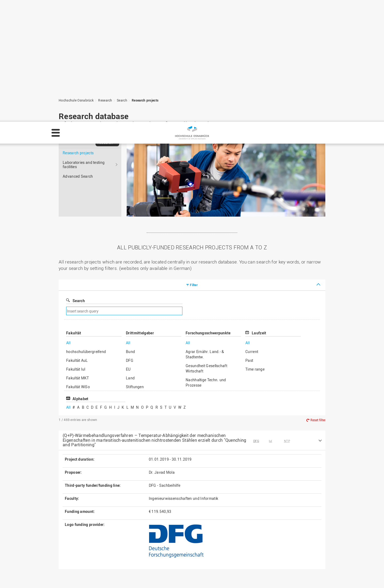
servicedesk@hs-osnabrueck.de (98, 558)
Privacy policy (19, 579)
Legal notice (280, 572)
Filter (194, 163)
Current (252, 230)
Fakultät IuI (76, 247)
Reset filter (318, 298)
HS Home (150, 536)
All (68, 221)
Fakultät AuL (77, 239)
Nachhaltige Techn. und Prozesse (206, 261)
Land (130, 256)
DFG (130, 239)
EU (128, 247)
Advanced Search (78, 54)
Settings (320, 576)
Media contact (154, 547)
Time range (255, 247)
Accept (369, 576)
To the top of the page (297, 485)
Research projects (78, 31)
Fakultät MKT (78, 256)
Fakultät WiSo (78, 265)
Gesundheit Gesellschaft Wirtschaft (206, 247)
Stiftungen (135, 265)
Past (249, 239)
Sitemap (149, 541)
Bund (130, 230)
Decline (345, 576)
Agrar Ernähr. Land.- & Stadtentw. (205, 232)
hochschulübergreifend (86, 230)
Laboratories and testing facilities (84, 43)
